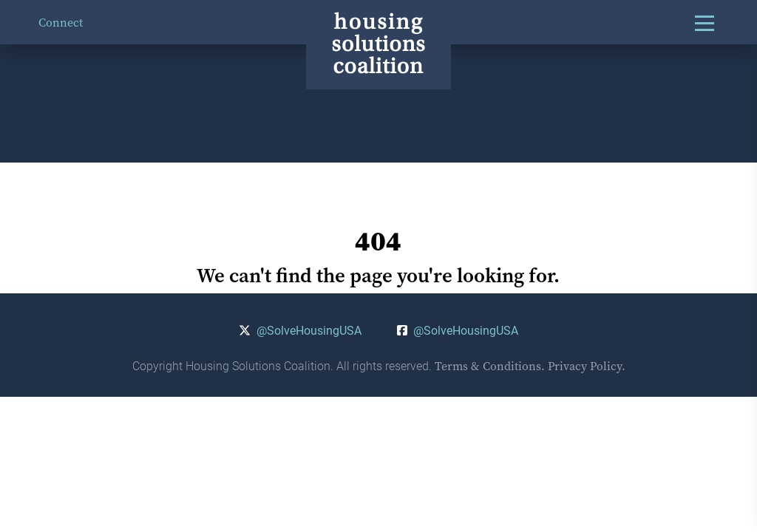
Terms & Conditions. (490, 366)
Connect (61, 22)
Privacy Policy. (587, 366)
